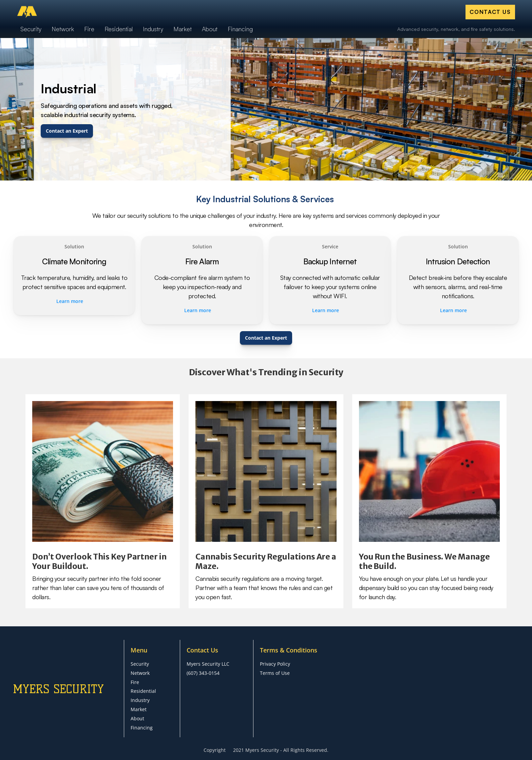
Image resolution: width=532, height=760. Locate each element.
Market (139, 709)
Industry (140, 700)
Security (140, 664)
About (137, 718)
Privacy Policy (275, 664)
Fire (135, 682)
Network (140, 673)
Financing (142, 728)
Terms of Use (275, 673)
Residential (143, 691)
